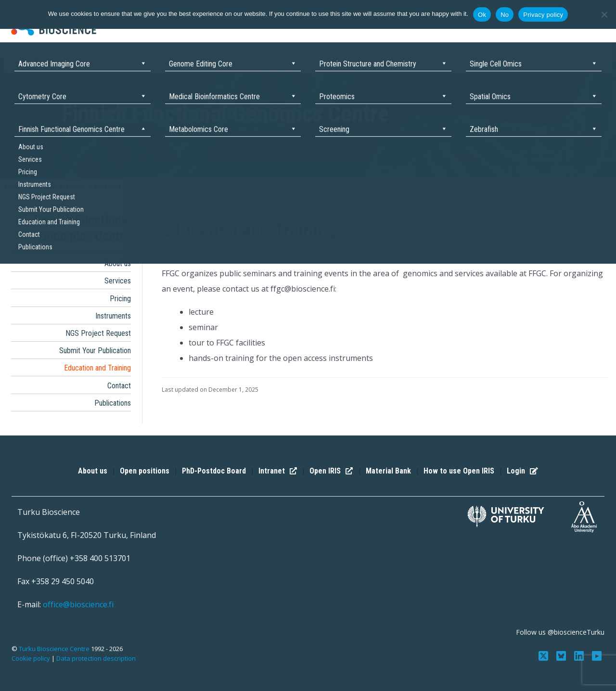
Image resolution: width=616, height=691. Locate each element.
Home (13, 186)
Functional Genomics (58, 186)
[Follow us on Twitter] (545, 655)
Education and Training (97, 368)
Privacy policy (543, 15)
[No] (604, 14)
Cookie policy (31, 658)
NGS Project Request (98, 333)
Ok (482, 15)
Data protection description (96, 658)
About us (118, 263)
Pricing (120, 299)
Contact (119, 386)
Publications (113, 403)
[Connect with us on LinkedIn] (580, 655)
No (505, 15)
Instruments (113, 316)
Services (118, 281)
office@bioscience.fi (78, 604)
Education (108, 186)
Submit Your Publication (95, 351)
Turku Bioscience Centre (55, 649)
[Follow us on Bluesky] (562, 655)
